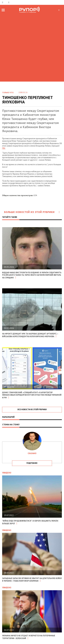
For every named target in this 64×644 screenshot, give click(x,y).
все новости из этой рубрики (32, 409)
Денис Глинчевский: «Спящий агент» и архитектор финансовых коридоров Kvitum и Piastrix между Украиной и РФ (32, 395)
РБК (4, 148)
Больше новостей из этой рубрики (32, 212)
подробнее (32, 463)
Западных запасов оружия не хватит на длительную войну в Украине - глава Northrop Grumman (32, 580)
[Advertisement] (32, 47)
